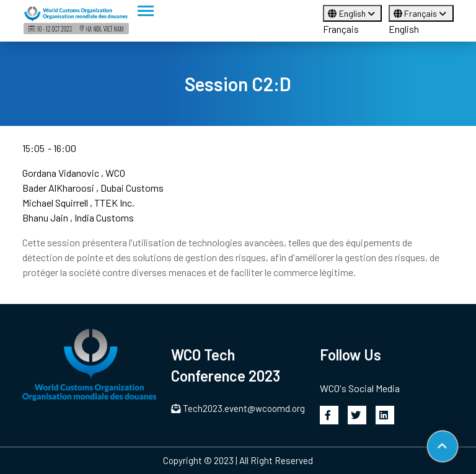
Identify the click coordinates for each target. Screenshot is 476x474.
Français (341, 29)
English (352, 13)
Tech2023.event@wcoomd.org (238, 408)
